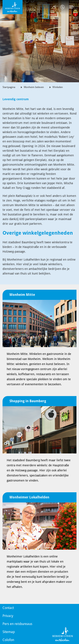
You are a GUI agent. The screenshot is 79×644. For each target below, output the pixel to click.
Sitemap (9, 632)
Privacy (8, 616)
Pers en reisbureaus (17, 624)
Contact (8, 608)
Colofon (8, 640)
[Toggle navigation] (71, 7)
